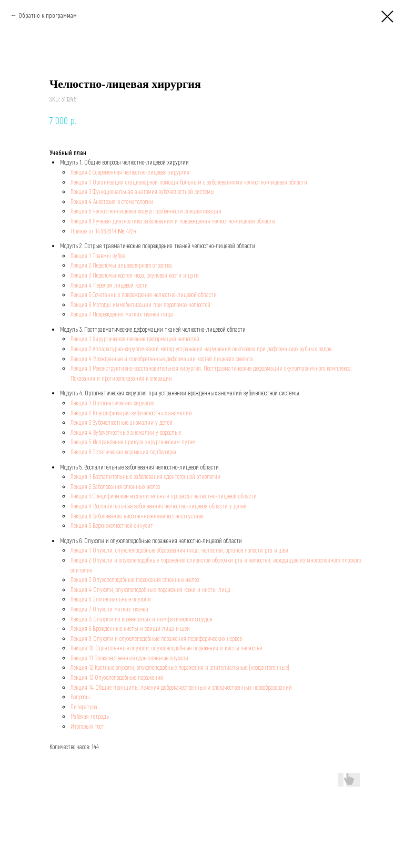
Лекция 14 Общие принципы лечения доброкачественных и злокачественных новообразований (181, 687)
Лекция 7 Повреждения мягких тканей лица (122, 314)
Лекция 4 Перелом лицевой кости (109, 285)
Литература (84, 707)
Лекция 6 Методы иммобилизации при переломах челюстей (140, 304)
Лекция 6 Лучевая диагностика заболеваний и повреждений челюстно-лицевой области (173, 221)
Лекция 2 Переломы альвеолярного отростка (121, 265)
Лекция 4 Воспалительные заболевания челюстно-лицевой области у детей (159, 506)
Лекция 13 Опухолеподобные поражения (117, 677)
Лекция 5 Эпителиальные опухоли (111, 599)
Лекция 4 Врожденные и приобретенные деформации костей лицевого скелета (162, 359)
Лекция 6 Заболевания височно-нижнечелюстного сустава (137, 516)
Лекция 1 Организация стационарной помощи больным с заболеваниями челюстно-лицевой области (189, 182)
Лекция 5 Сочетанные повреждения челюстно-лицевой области (144, 294)
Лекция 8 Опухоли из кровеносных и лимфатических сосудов (141, 619)
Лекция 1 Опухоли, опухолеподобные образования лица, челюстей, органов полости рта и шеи (179, 550)
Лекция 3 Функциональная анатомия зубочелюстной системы (143, 191)
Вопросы (80, 697)
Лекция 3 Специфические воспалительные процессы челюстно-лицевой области (164, 496)
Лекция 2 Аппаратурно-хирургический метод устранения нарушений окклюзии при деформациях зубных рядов (201, 349)
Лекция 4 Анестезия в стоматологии (112, 201)
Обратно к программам (48, 15)
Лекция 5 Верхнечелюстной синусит (112, 525)
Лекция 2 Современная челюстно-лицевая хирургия (130, 172)
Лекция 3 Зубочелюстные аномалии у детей (122, 422)
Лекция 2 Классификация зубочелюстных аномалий (131, 413)
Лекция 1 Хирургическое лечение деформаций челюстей (135, 339)
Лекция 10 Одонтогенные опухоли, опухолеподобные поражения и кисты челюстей (166, 648)
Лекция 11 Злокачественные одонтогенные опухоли (129, 658)
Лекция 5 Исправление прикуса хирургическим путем (133, 442)
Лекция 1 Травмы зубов (98, 256)
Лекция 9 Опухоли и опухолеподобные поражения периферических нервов (156, 638)
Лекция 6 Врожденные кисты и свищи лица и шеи (130, 628)
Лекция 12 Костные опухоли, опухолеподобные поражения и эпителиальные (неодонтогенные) (180, 667)
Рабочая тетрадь (90, 716)
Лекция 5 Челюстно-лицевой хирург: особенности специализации (146, 211)
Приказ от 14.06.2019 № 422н (103, 231)
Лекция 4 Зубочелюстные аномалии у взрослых (126, 432)
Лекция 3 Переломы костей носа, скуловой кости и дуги (135, 275)
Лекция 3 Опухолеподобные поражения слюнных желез (135, 579)
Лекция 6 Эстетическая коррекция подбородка (123, 452)
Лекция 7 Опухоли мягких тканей (109, 609)
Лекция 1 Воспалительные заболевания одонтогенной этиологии (145, 476)
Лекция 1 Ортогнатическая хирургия (113, 403)
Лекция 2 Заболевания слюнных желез (115, 486)
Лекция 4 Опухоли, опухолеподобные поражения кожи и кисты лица (150, 589)
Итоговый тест (87, 726)
